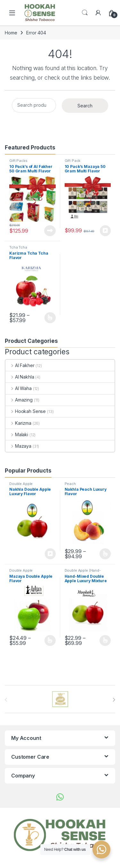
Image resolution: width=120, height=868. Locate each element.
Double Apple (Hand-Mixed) (83, 572)
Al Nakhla (20, 377)
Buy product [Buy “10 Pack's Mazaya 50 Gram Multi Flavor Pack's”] (105, 231)
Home (11, 33)
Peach (70, 484)
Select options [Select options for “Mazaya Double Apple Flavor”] (50, 640)
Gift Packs (18, 161)
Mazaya (18, 446)
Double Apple (21, 484)
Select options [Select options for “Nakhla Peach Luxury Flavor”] (105, 554)
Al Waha (19, 388)
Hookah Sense (26, 411)
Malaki (17, 434)
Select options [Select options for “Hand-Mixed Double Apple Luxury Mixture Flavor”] (105, 640)
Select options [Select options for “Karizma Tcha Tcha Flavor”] (50, 318)
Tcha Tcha (18, 247)
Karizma (18, 423)
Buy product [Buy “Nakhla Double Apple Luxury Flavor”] (50, 554)
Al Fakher (20, 365)
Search (85, 13)
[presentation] (114, 700)
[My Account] (98, 13)
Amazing (19, 400)
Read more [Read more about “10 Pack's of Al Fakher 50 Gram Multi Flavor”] (50, 231)
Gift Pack (73, 161)
